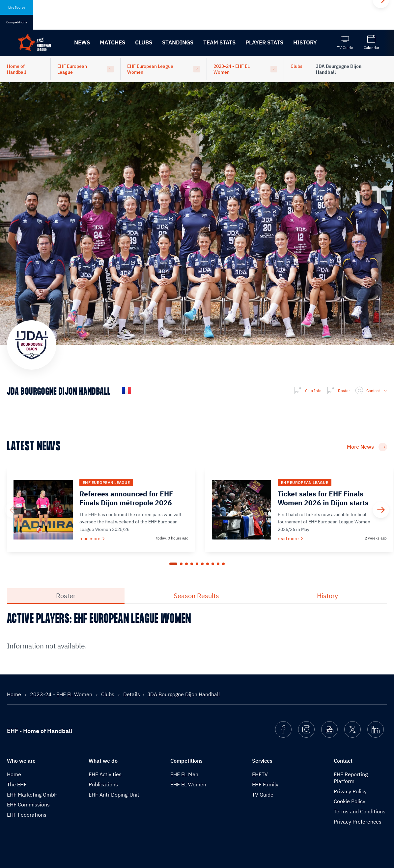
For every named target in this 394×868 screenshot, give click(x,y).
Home (15, 694)
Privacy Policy (350, 791)
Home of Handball (16, 69)
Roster (338, 391)
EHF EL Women (188, 784)
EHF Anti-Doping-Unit (114, 795)
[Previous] (13, 510)
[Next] (381, 510)
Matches (113, 42)
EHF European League (72, 69)
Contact (371, 391)
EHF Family (265, 784)
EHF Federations (27, 815)
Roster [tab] (66, 596)
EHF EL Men (184, 774)
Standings (178, 42)
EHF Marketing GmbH (32, 795)
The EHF (17, 784)
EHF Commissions (28, 804)
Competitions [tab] (17, 22)
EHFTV (260, 774)
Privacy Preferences (358, 822)
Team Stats (219, 42)
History (305, 42)
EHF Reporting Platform (351, 778)
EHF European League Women (150, 69)
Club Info (308, 391)
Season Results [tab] (196, 596)
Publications (103, 784)
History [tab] (327, 596)
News (82, 42)
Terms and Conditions (360, 811)
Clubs (144, 42)
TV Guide (263, 795)
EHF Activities (105, 774)
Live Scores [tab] (17, 7)
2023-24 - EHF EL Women (232, 69)
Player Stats (264, 42)
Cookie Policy (350, 801)
